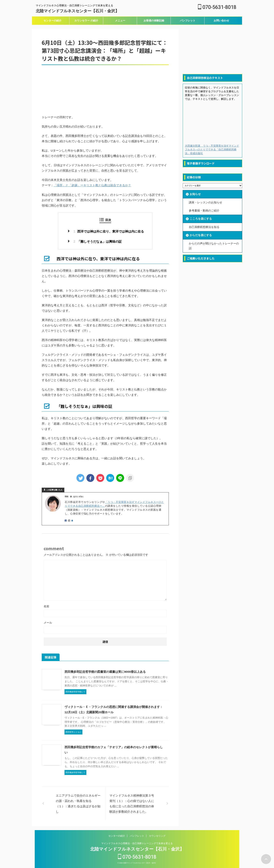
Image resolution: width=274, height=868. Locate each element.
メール (48, 623)
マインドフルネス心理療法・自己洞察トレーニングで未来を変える (137, 843)
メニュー (120, 21)
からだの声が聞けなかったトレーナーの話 (214, 245)
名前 (46, 606)
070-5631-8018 (217, 7)
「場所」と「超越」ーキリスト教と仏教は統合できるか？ (92, 185)
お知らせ (195, 194)
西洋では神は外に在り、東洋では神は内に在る (109, 231)
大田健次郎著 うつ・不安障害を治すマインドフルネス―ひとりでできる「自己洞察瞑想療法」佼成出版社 (212, 149)
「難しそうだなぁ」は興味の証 (97, 241)
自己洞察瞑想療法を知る (204, 227)
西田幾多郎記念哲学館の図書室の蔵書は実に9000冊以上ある (105, 672)
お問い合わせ (221, 21)
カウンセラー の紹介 (86, 21)
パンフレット (188, 21)
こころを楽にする (201, 218)
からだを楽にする (201, 235)
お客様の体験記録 (154, 21)
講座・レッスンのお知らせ (205, 202)
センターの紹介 (53, 21)
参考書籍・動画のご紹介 (204, 210)
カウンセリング (157, 836)
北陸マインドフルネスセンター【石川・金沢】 (77, 11)
